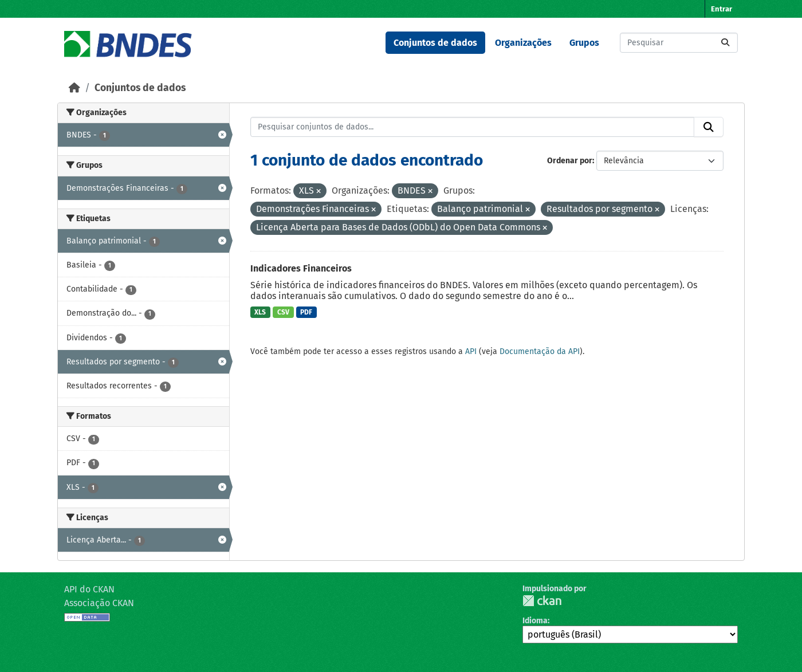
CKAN (542, 601)
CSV (283, 312)
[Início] (74, 88)
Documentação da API (540, 351)
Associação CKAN (99, 603)
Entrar (722, 9)
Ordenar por (570, 161)
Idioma (535, 621)
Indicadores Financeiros (301, 268)
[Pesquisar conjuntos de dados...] (679, 43)
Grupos (584, 43)
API (471, 351)
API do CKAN (89, 589)
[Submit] (725, 43)
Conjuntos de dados (435, 43)
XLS (260, 312)
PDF (306, 312)
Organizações (523, 43)
